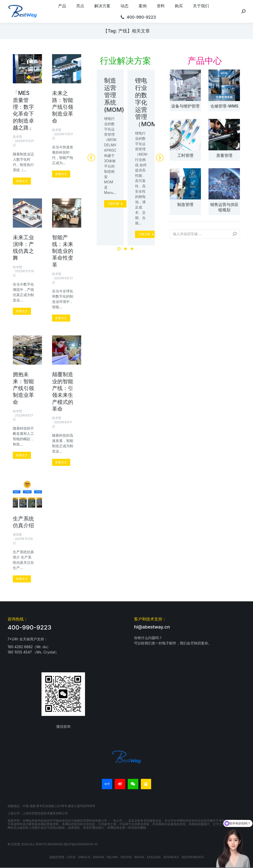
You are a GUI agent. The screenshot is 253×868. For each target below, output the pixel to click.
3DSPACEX (171, 857)
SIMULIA (84, 857)
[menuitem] (62, 6)
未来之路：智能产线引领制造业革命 (63, 107)
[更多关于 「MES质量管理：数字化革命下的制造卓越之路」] (22, 181)
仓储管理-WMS (224, 106)
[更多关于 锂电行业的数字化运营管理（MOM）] (146, 234)
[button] (119, 249)
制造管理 (185, 204)
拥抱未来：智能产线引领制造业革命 (23, 388)
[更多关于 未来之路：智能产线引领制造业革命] (61, 174)
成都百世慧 (57, 857)
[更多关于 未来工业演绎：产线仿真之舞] (22, 311)
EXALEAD (154, 857)
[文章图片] (185, 85)
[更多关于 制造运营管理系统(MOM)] (115, 204)
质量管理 (224, 155)
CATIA (71, 857)
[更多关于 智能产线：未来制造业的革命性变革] (61, 318)
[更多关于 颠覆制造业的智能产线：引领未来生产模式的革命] (61, 462)
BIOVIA (139, 857)
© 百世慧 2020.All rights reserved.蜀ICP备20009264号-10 (53, 844)
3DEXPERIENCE (193, 857)
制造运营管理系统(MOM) (114, 95)
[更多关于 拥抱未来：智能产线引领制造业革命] (22, 455)
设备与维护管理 (185, 106)
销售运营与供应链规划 (224, 207)
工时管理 (185, 155)
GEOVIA (126, 857)
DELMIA (112, 857)
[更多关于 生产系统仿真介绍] (22, 579)
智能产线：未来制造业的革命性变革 (63, 251)
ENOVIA (99, 857)
